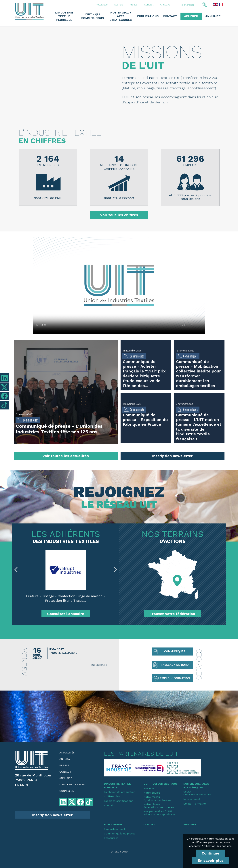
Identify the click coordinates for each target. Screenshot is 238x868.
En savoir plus (211, 861)
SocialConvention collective (197, 793)
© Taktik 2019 (119, 852)
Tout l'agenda (98, 665)
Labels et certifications (119, 801)
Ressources (111, 838)
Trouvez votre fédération (172, 614)
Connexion (67, 791)
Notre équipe (152, 793)
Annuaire (165, 5)
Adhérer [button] (191, 16)
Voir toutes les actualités (66, 456)
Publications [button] (148, 16)
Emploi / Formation (175, 678)
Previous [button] (16, 570)
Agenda (119, 5)
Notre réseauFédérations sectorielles (159, 806)
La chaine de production (120, 792)
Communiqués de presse (120, 834)
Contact (149, 5)
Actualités (102, 5)
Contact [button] (170, 16)
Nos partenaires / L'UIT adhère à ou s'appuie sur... (160, 813)
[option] (66, 579)
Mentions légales (72, 784)
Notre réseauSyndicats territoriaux (157, 798)
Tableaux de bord (175, 665)
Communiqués (175, 651)
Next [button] (115, 570)
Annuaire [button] (213, 16)
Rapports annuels (115, 829)
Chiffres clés (112, 796)
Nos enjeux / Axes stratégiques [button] (121, 16)
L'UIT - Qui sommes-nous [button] (93, 16)
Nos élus (149, 788)
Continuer (211, 853)
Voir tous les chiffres (119, 215)
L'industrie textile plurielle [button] (64, 16)
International (192, 799)
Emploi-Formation (195, 804)
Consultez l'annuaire (66, 614)
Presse (134, 5)
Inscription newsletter (172, 456)
